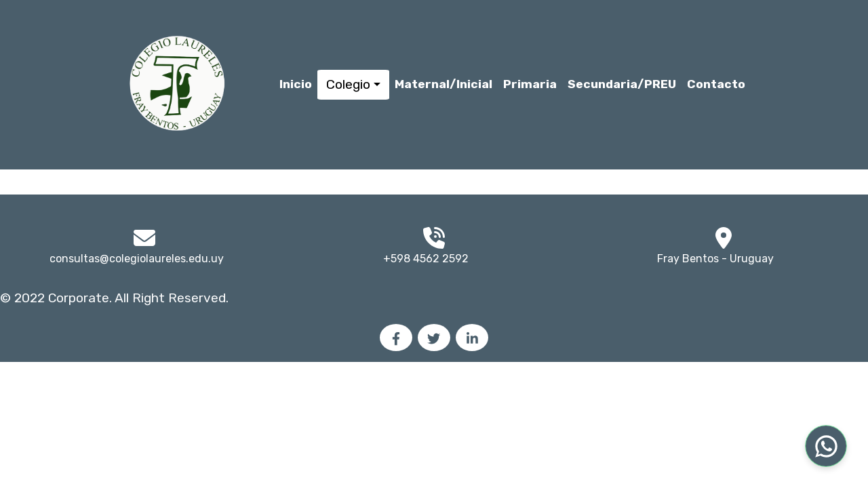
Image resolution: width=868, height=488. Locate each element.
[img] (724, 238)
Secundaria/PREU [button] (622, 84)
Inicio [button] (296, 84)
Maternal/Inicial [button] (443, 84)
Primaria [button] (530, 84)
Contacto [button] (716, 84)
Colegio (348, 84)
